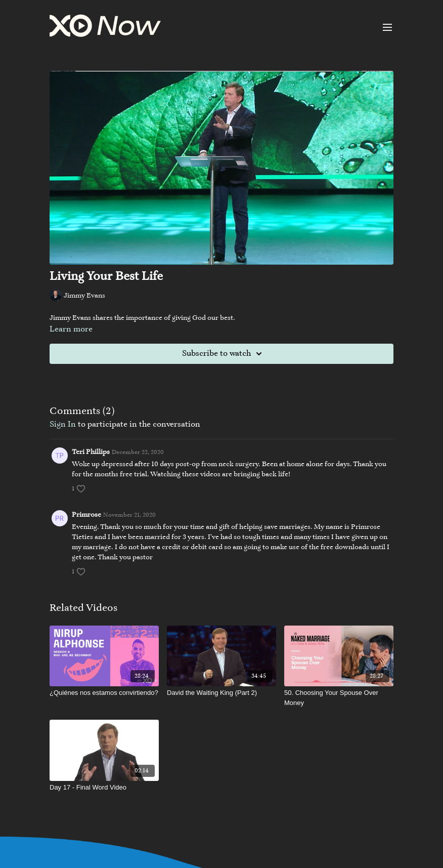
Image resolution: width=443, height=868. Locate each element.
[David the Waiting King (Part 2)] (221, 693)
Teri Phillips (91, 452)
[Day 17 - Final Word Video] (104, 788)
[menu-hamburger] (387, 27)
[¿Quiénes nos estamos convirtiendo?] (104, 693)
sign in (63, 425)
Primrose (86, 515)
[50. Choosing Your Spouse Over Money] (339, 698)
